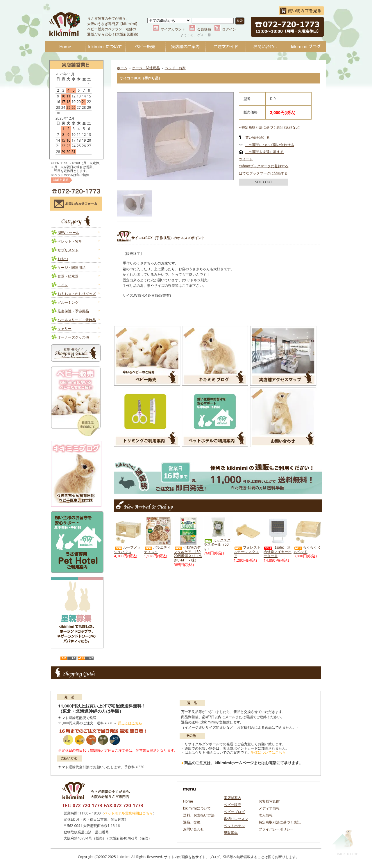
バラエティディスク (157, 549)
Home (65, 47)
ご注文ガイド (226, 47)
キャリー (65, 329)
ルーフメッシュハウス (127, 549)
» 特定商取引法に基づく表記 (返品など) (270, 127)
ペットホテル (234, 826)
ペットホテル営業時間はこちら (128, 813)
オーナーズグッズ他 (73, 337)
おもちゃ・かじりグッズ (77, 294)
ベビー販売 (145, 47)
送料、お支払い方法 (199, 815)
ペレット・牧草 (70, 241)
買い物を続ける (257, 137)
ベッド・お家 (175, 68)
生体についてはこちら (268, 752)
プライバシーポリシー (276, 829)
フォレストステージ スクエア (247, 552)
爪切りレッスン (236, 819)
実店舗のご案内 (185, 47)
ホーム (122, 68)
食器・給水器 (68, 276)
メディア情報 (269, 808)
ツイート (246, 159)
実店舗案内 (233, 798)
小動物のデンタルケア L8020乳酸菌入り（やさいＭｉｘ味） (188, 554)
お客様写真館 (269, 801)
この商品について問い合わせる (270, 145)
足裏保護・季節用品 (73, 311)
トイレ (63, 285)
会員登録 (204, 29)
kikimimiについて (105, 47)
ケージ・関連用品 (71, 267)
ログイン (229, 29)
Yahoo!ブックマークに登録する (264, 166)
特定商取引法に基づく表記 (280, 822)
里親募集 (231, 833)
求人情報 (266, 815)
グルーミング (68, 302)
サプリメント (68, 250)
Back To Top (345, 842)
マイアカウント (173, 29)
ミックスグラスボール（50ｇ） (217, 544)
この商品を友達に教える (264, 152)
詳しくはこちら (130, 723)
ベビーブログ (306, 47)
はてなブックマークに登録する (263, 173)
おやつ (63, 259)
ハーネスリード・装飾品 (77, 320)
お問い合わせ (266, 47)
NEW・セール (68, 233)
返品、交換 (192, 822)
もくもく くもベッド (307, 549)
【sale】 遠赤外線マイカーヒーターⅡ (278, 552)
